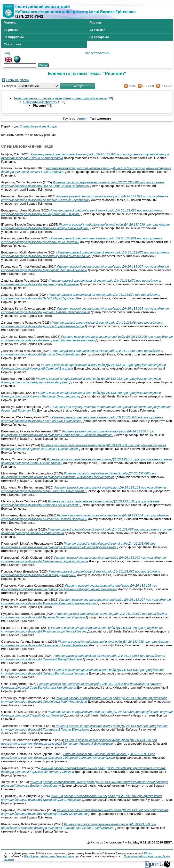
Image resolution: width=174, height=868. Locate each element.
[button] (77, 86)
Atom (129, 86)
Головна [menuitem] (10, 22)
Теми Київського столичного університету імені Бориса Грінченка (60, 98)
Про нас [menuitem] (95, 22)
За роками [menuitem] (12, 30)
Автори (82, 119)
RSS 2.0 (163, 86)
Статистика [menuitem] (12, 44)
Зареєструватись (97, 53)
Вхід (7, 53)
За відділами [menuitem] (14, 37)
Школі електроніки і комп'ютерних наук (49, 856)
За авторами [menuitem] (99, 37)
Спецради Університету (40, 102)
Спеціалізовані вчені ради (38, 126)
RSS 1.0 (145, 86)
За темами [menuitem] (97, 30)
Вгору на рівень (17, 80)
